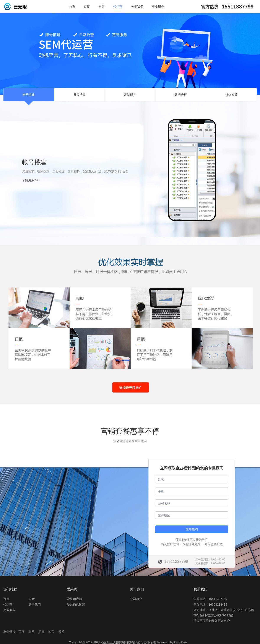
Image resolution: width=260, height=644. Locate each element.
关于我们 (137, 7)
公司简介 (136, 599)
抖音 (102, 7)
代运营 (118, 7)
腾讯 (31, 632)
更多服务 (158, 7)
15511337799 (238, 7)
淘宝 (51, 632)
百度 (87, 7)
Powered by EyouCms (172, 642)
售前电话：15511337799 (210, 599)
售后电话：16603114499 (210, 604)
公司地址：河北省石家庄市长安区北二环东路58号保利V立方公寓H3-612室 (224, 613)
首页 (72, 7)
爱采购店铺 (74, 599)
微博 (61, 632)
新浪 (41, 632)
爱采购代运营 (76, 604)
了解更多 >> (30, 180)
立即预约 (192, 529)
